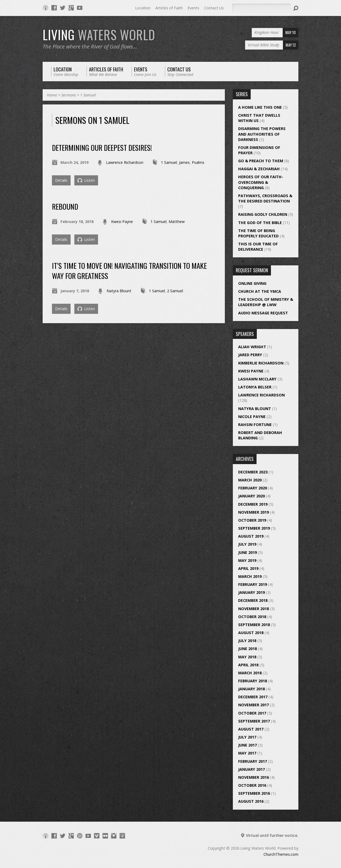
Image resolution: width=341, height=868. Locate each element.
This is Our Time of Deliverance (258, 247)
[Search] (261, 8)
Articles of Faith (169, 8)
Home (52, 95)
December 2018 (253, 600)
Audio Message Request (263, 313)
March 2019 (250, 576)
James (184, 162)
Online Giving (252, 283)
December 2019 (253, 504)
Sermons (69, 95)
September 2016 (254, 793)
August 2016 (251, 801)
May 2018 (247, 657)
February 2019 (253, 584)
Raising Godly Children (263, 214)
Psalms (198, 162)
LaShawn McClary (257, 379)
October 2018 (252, 617)
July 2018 (247, 641)
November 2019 (253, 512)
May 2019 (247, 560)
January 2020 (251, 496)
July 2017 (247, 737)
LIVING (99, 35)
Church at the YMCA (260, 291)
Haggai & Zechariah (259, 169)
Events (193, 8)
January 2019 (251, 592)
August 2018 (251, 633)
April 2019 (248, 568)
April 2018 (248, 665)
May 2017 (247, 753)
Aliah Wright (252, 347)
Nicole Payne (252, 417)
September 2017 (254, 721)
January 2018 (251, 689)
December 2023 (253, 472)
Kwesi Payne (122, 222)
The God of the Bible (260, 223)
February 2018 (253, 681)
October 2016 (252, 785)
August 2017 (251, 729)
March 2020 (250, 480)
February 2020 (253, 488)
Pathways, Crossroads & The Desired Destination (265, 198)
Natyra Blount (119, 291)
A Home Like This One (260, 107)
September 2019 (254, 528)
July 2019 (247, 544)
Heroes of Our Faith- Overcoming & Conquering (261, 182)
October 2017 (252, 713)
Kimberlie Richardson (261, 363)
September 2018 (254, 625)
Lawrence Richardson (125, 162)
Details (61, 180)
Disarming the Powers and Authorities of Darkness (262, 134)
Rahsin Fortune (255, 425)
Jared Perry (250, 355)
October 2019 (252, 520)
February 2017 (253, 761)
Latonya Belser (255, 387)
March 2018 (250, 673)
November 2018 (253, 609)
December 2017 (253, 697)
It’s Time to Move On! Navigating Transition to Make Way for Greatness (129, 271)
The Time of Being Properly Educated (258, 233)
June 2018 (247, 649)
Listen (86, 180)
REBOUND (65, 206)
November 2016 (253, 777)
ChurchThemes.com (281, 854)
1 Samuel (88, 95)
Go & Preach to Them (261, 161)
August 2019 (251, 536)
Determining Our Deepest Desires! (102, 147)
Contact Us (214, 8)
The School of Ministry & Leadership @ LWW (266, 302)
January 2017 (251, 769)
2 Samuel (175, 291)
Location (143, 8)
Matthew (177, 222)
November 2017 (253, 705)
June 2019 (247, 552)
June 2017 (247, 745)
